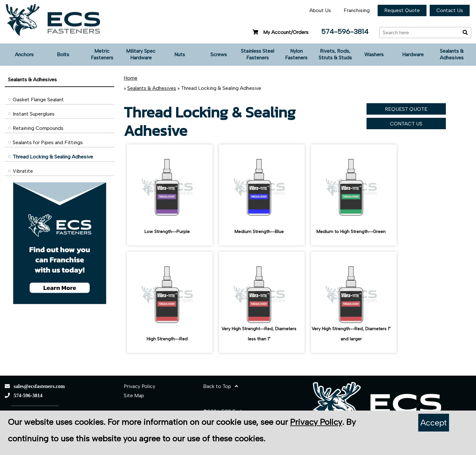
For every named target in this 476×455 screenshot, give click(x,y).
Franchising (357, 10)
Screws (219, 54)
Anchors (24, 54)
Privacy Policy (139, 386)
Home (131, 78)
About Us (320, 10)
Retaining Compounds (38, 128)
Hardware (413, 54)
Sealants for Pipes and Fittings (48, 142)
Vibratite (23, 171)
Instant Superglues (34, 114)
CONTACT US (406, 124)
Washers (374, 54)
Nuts (180, 54)
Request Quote (402, 10)
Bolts (63, 54)
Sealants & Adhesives (452, 54)
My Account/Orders (280, 32)
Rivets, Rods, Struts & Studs (335, 54)
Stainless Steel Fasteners (258, 54)
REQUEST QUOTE (406, 109)
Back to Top (221, 386)
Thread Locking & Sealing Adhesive (53, 157)
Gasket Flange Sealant (38, 100)
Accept (434, 423)
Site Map (134, 395)
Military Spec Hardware (141, 54)
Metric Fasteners (102, 54)
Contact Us (450, 10)
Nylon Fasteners (296, 54)
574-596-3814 (345, 32)
